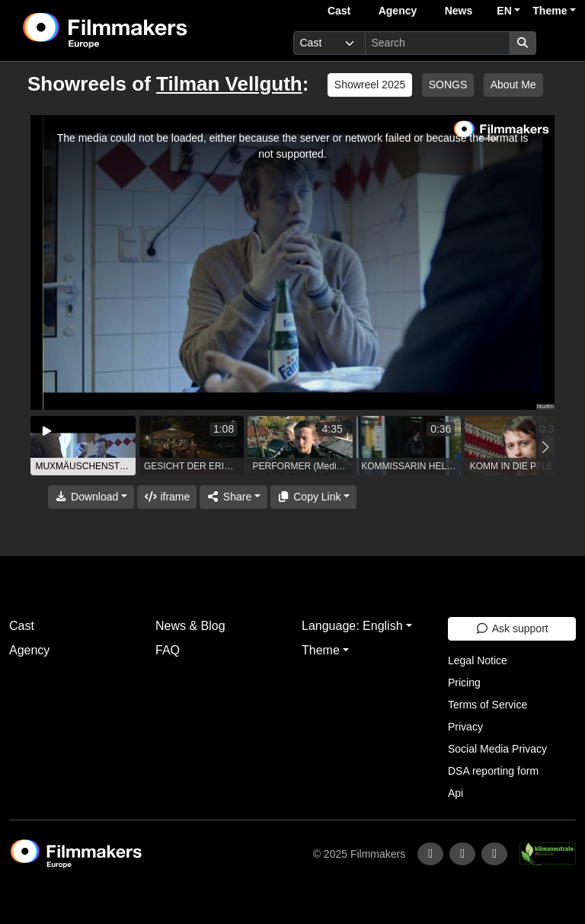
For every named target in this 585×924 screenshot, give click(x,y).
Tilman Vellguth (229, 84)
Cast (339, 11)
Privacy (465, 727)
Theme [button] (550, 11)
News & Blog (190, 626)
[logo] (142, 30)
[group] (83, 446)
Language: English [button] (352, 626)
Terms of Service (487, 705)
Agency (398, 11)
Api (456, 793)
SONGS (448, 85)
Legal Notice (478, 660)
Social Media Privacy (497, 749)
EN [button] (504, 11)
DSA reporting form (493, 771)
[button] (545, 448)
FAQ (168, 650)
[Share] (233, 497)
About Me (513, 85)
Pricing (464, 683)
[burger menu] (559, 43)
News (459, 11)
